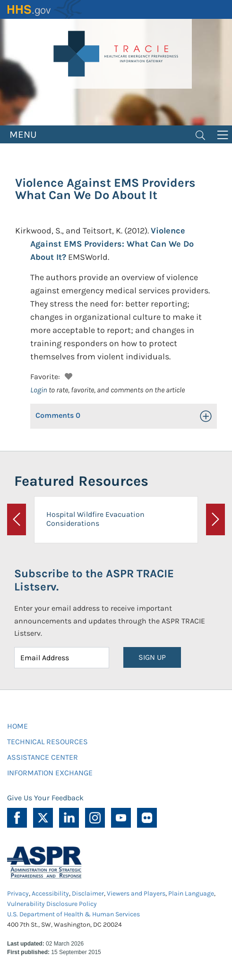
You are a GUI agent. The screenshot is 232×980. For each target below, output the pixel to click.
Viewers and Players (136, 893)
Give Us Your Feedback (45, 798)
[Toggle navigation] (200, 134)
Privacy (18, 893)
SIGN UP (152, 657)
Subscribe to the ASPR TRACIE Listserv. (94, 580)
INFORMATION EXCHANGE (50, 773)
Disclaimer (88, 893)
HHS (45, 9)
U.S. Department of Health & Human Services (73, 914)
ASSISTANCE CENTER (43, 757)
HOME (17, 726)
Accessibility (50, 893)
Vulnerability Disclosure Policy (52, 904)
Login (39, 390)
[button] (67, 375)
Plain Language (191, 893)
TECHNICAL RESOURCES (47, 742)
